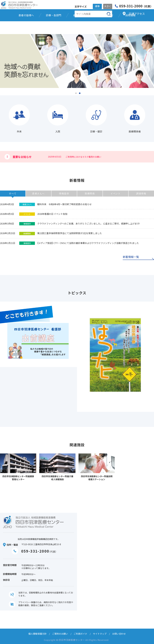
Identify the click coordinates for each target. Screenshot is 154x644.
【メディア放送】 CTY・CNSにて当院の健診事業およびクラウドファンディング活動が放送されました (88, 243)
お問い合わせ (119, 634)
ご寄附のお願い (60, 634)
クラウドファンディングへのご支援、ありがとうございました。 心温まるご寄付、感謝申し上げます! (89, 223)
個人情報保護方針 (37, 634)
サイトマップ (100, 634)
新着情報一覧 (131, 257)
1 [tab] (76, 93)
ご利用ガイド (80, 634)
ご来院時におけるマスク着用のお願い (83, 157)
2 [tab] (80, 93)
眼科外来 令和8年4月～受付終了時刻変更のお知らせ (64, 204)
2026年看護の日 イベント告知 (52, 214)
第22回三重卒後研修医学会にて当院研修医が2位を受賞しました (70, 233)
